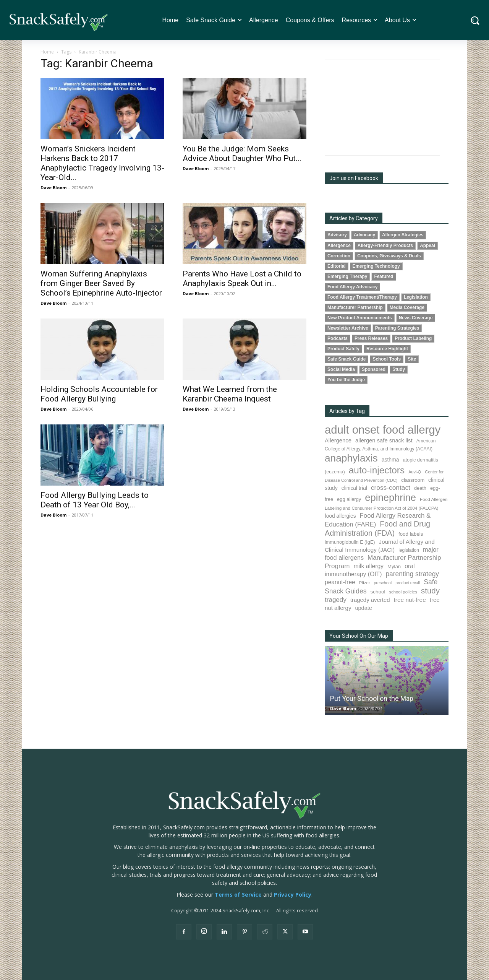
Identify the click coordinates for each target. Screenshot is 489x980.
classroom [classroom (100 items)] (413, 480)
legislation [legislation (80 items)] (409, 550)
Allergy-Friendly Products (385, 245)
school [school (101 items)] (378, 592)
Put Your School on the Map (372, 698)
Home (47, 52)
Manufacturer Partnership (355, 307)
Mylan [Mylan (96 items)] (394, 566)
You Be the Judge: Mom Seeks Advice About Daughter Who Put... (242, 154)
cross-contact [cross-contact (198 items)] (391, 488)
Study (399, 369)
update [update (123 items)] (363, 608)
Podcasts (338, 338)
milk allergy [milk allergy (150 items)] (368, 566)
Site (412, 359)
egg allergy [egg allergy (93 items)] (349, 499)
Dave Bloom (53, 188)
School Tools (387, 359)
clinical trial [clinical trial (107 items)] (354, 488)
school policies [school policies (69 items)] (403, 592)
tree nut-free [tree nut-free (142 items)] (410, 600)
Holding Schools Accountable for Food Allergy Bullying (99, 394)
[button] (475, 20)
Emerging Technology (376, 266)
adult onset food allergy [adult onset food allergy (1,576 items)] (383, 430)
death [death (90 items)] (420, 488)
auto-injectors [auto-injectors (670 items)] (377, 470)
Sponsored (374, 369)
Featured (384, 276)
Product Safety (343, 349)
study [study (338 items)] (430, 591)
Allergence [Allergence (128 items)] (338, 440)
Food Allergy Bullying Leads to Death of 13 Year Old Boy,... (95, 500)
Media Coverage (407, 307)
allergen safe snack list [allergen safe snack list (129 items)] (384, 440)
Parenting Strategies (397, 328)
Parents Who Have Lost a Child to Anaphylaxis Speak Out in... (242, 279)
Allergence (339, 245)
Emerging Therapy (347, 276)
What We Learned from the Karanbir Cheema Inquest (230, 394)
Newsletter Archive (348, 328)
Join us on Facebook (354, 178)
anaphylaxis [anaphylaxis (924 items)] (351, 458)
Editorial (337, 266)
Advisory (337, 235)
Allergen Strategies (403, 235)
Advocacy (364, 235)
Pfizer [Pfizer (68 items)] (365, 583)
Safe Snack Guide (347, 359)
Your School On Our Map (359, 636)
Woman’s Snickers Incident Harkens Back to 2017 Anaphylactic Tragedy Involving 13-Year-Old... (102, 163)
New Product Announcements (360, 318)
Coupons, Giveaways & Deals (389, 256)
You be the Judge (346, 380)
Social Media (341, 369)
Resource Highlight (387, 349)
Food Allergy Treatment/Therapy (362, 297)
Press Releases (371, 338)
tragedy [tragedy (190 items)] (336, 600)
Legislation (416, 297)
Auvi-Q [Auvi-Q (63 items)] (415, 472)
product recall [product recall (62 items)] (408, 583)
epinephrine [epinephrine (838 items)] (390, 497)
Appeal (427, 245)
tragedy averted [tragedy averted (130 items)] (370, 600)
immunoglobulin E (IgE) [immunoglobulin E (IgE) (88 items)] (350, 542)
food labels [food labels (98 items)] (411, 534)
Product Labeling (413, 338)
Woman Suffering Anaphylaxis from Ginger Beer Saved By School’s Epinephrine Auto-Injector (101, 283)
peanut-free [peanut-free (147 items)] (340, 582)
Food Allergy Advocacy (352, 287)
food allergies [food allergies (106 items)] (340, 516)
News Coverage (416, 318)
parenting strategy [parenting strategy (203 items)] (412, 574)
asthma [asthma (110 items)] (390, 460)
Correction (339, 256)
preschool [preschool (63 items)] (383, 583)
